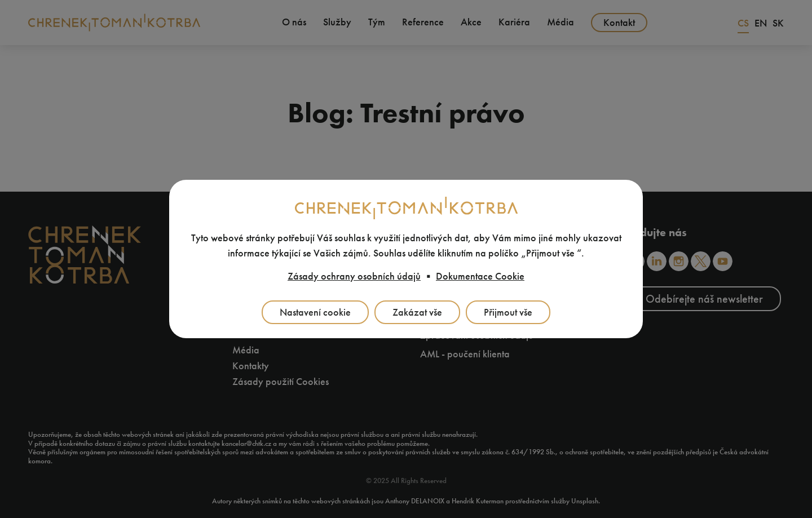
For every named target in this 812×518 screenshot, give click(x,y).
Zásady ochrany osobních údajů (354, 276)
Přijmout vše (508, 312)
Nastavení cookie (315, 312)
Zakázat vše (417, 312)
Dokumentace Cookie (480, 276)
